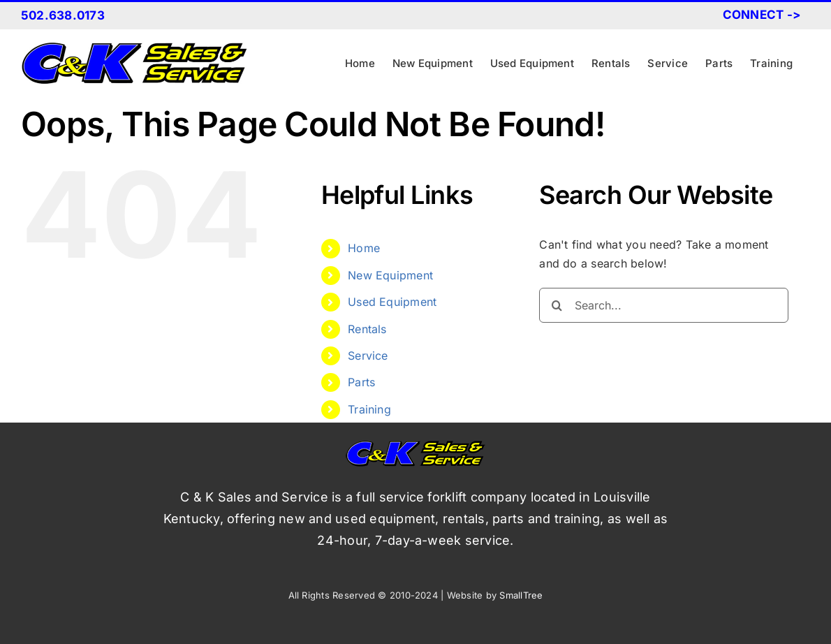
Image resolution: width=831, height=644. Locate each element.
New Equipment (390, 275)
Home (364, 248)
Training (369, 409)
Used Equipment (392, 302)
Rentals (367, 329)
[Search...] (664, 305)
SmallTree (521, 595)
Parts (361, 382)
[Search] (557, 305)
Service (368, 356)
